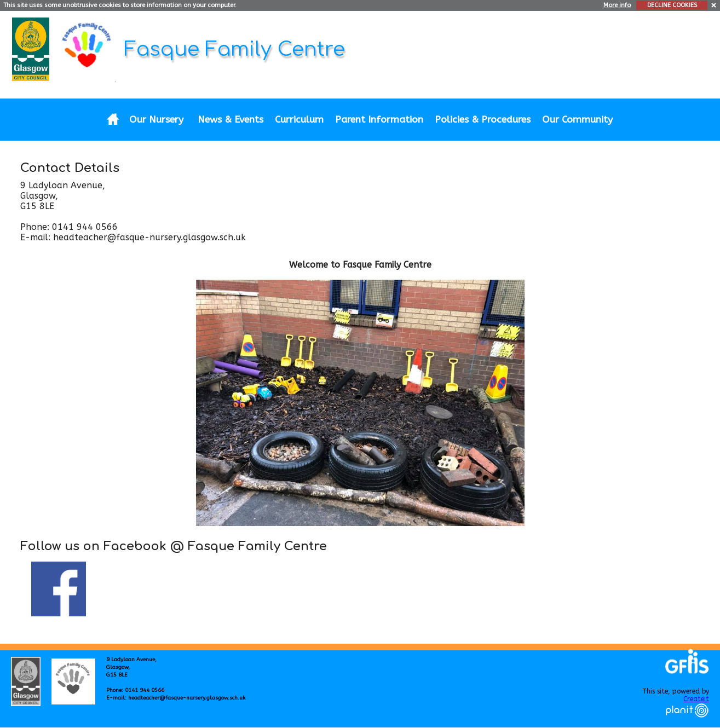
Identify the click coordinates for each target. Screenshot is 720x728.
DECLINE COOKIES (672, 5)
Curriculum (299, 120)
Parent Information (379, 120)
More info (617, 5)
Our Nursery (156, 120)
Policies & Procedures (483, 120)
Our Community (577, 120)
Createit (696, 699)
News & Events (231, 120)
